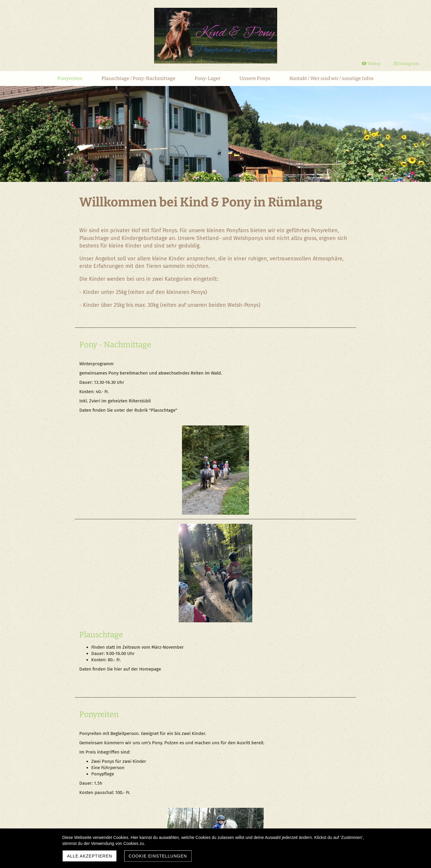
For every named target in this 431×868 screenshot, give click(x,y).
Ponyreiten (99, 561)
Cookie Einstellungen (158, 856)
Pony (88, 345)
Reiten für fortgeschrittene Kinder (140, 682)
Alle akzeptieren (90, 856)
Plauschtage (242, 453)
